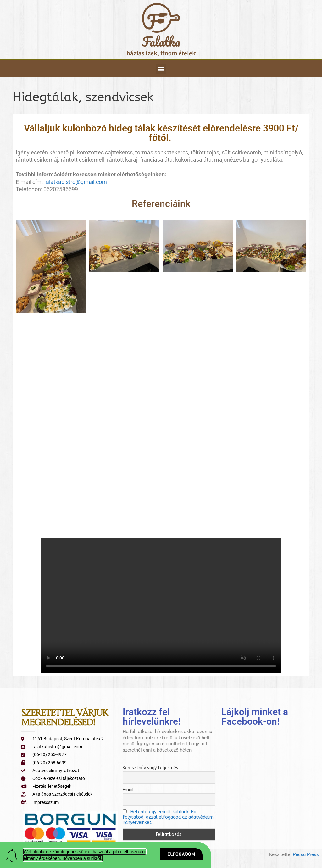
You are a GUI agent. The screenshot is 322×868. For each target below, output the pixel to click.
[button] (161, 69)
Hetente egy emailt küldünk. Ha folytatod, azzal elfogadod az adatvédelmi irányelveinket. (169, 817)
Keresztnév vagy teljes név (150, 768)
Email (128, 790)
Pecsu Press (306, 854)
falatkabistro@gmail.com (75, 182)
